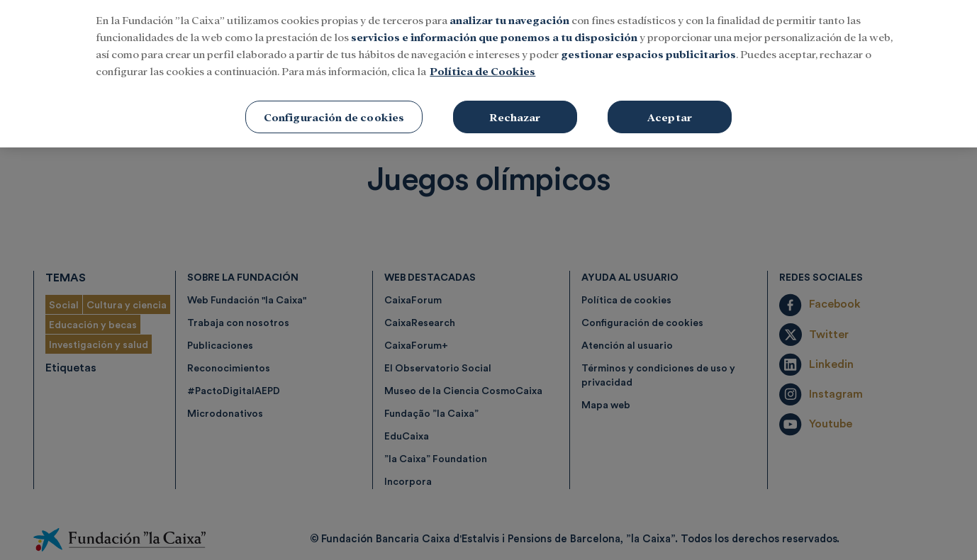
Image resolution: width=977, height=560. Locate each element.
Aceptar (670, 107)
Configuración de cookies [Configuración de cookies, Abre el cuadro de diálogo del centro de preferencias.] (334, 107)
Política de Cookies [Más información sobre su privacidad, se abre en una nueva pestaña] (482, 61)
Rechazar (515, 107)
